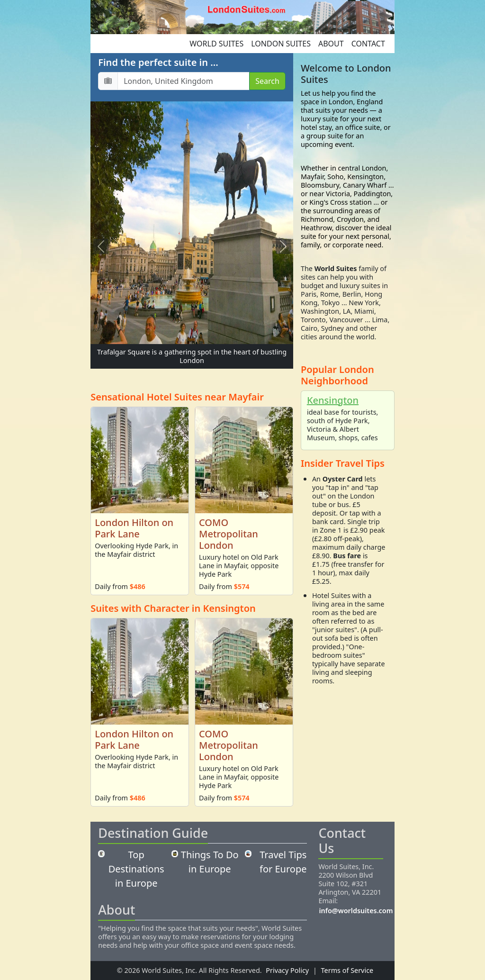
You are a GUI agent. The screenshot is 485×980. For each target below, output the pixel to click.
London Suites (281, 44)
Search (267, 81)
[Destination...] (184, 81)
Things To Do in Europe (210, 862)
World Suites (216, 44)
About (331, 44)
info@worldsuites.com (356, 911)
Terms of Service (347, 970)
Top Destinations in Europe (136, 869)
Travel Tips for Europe (283, 862)
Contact (368, 44)
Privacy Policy (287, 970)
